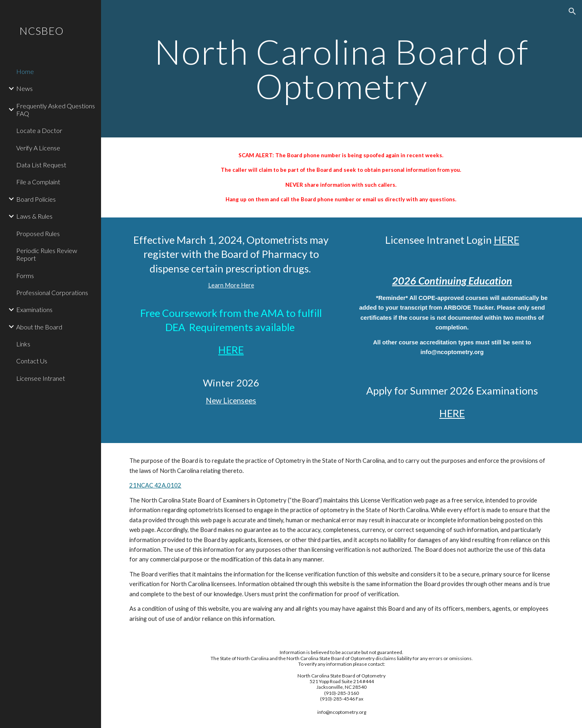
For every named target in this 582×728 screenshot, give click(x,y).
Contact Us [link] (32, 361)
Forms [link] (25, 275)
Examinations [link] (34, 309)
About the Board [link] (39, 327)
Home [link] (25, 71)
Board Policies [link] (36, 199)
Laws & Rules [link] (34, 216)
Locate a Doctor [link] (39, 130)
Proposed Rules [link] (38, 233)
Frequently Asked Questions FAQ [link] (56, 110)
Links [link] (23, 344)
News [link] (24, 88)
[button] (572, 11)
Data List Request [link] (41, 165)
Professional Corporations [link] (52, 292)
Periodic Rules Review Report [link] (47, 254)
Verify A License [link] (38, 148)
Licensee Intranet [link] (41, 378)
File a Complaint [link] (38, 182)
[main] (342, 69)
